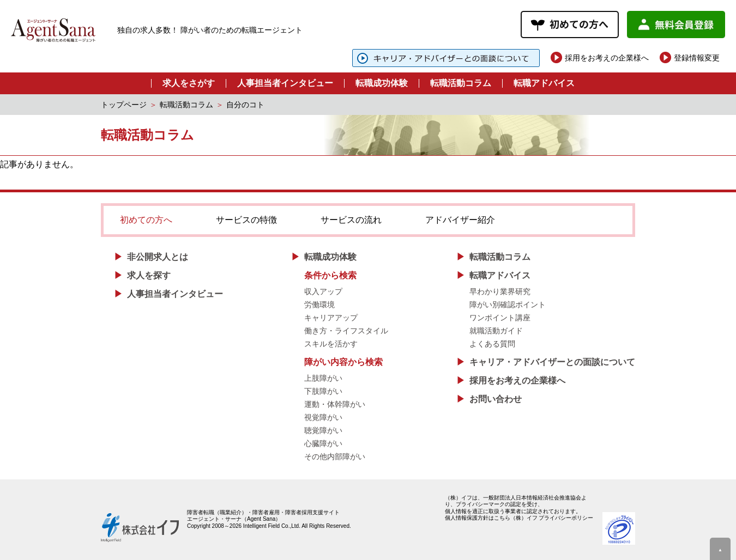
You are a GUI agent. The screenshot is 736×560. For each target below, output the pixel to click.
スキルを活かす (331, 344)
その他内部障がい (335, 456)
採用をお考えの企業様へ (607, 58)
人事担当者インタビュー (285, 83)
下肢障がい (323, 391)
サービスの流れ (351, 220)
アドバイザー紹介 (460, 220)
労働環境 (319, 305)
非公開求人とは (158, 257)
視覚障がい (323, 417)
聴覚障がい (323, 430)
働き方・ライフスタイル (346, 331)
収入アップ (323, 291)
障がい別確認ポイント (508, 305)
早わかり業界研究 (500, 291)
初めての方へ (146, 220)
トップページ (124, 105)
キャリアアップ (331, 318)
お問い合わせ (496, 399)
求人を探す (149, 275)
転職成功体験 (382, 83)
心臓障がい (323, 443)
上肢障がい (323, 378)
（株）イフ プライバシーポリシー (552, 518)
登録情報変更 (697, 58)
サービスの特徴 (246, 220)
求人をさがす (189, 83)
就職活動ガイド (496, 331)
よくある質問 (492, 344)
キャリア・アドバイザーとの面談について (552, 362)
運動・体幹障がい (335, 404)
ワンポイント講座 (500, 318)
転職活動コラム (461, 83)
